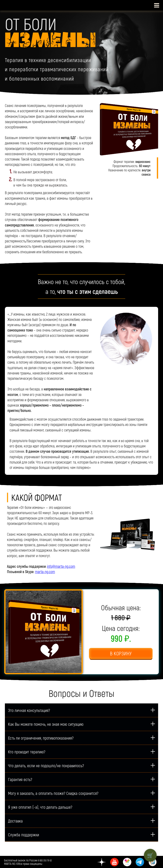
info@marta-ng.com (61, 566)
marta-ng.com (45, 572)
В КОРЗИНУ (121, 653)
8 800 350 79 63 (45, 860)
